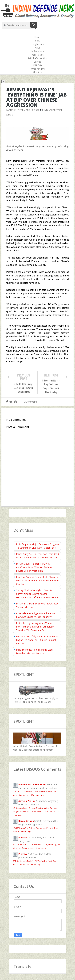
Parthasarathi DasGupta (32, 784)
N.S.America (38, 51)
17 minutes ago (37, 795)
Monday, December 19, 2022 (23, 110)
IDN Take (38, 65)
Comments (31, 402)
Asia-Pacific (38, 55)
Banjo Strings (26, 821)
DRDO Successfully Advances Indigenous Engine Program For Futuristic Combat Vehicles (37, 640)
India (38, 41)
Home (38, 37)
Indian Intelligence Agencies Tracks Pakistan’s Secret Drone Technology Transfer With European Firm (35, 627)
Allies (38, 48)
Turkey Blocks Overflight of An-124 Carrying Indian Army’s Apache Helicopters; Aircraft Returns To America (37, 594)
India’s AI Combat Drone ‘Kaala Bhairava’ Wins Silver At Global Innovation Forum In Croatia (38, 581)
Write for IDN (38, 69)
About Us (38, 72)
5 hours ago (26, 832)
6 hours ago (41, 848)
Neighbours (38, 44)
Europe (38, 62)
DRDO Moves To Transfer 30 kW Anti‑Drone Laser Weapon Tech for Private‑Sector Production (34, 567)
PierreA (23, 837)
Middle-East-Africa (38, 58)
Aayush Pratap (27, 801)
